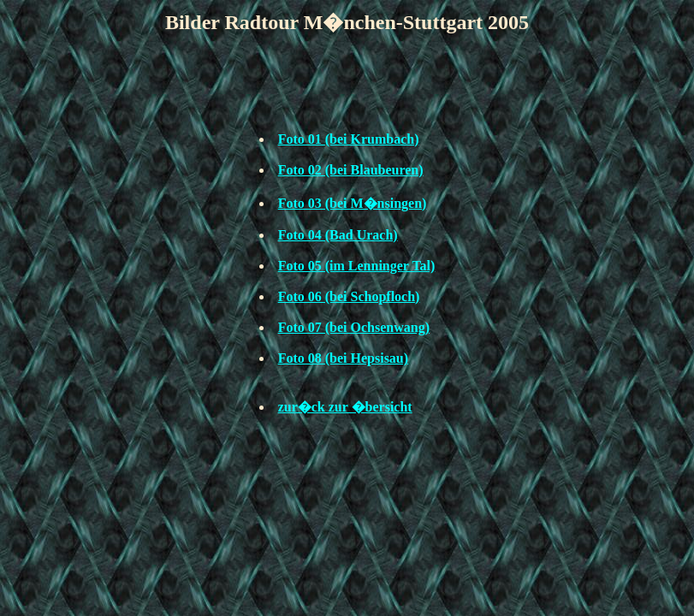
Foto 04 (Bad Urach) (338, 235)
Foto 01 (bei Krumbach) (349, 139)
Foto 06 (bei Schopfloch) (349, 296)
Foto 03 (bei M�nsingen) (353, 203)
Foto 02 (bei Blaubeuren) (351, 170)
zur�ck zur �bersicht (345, 407)
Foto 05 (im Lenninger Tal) (357, 266)
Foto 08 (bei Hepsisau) (343, 358)
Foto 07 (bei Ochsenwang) (354, 327)
